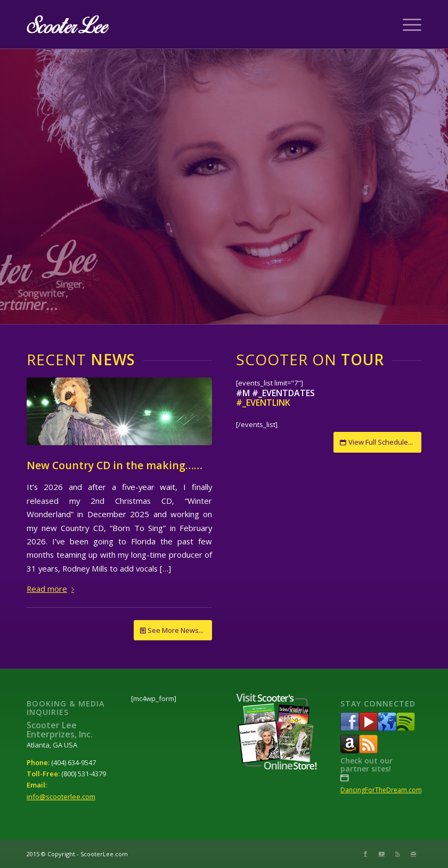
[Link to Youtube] (381, 854)
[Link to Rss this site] (397, 854)
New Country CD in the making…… (115, 465)
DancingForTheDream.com (381, 790)
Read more (52, 589)
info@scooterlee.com (61, 797)
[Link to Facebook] (365, 854)
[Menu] (407, 25)
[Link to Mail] (413, 854)
